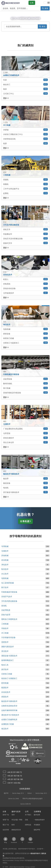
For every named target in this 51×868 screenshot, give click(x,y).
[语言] (45, 3)
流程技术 (5, 642)
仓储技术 (5, 551)
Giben (30, 793)
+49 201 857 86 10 (14, 776)
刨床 (25, 143)
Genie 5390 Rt (26, 804)
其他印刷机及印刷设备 (25, 393)
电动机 (25, 488)
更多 (6, 98)
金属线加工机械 (8, 724)
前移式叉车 (25, 243)
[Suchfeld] (21, 26)
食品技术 (5, 729)
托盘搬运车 (25, 234)
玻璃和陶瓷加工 (8, 660)
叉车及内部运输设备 (9, 601)
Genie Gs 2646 (14, 799)
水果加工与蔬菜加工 (25, 343)
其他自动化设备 (25, 288)
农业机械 (5, 560)
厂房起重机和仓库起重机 (25, 429)
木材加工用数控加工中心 (25, 134)
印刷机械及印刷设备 (9, 592)
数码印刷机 (25, 383)
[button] (49, 3)
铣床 (25, 89)
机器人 (25, 279)
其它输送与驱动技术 (25, 492)
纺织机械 (5, 683)
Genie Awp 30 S (41, 793)
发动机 (4, 606)
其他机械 (5, 555)
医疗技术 (5, 587)
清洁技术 (5, 651)
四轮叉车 (25, 229)
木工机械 (5, 633)
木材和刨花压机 (25, 139)
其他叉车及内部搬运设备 (25, 239)
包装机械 (25, 329)
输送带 (25, 479)
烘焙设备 (25, 334)
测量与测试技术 (8, 647)
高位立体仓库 (25, 442)
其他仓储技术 (25, 438)
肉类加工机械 (25, 338)
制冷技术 (5, 569)
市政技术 (5, 628)
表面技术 (5, 697)
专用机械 (5, 546)
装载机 (25, 184)
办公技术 (5, 574)
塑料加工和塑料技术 (9, 619)
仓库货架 (25, 433)
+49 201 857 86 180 (15, 779)
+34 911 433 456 (14, 783)
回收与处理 (6, 615)
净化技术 (5, 565)
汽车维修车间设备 (8, 637)
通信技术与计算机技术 (10, 715)
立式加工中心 (25, 94)
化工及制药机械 (8, 583)
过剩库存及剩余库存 (9, 706)
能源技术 (5, 688)
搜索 (45, 8)
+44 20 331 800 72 (14, 772)
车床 (25, 80)
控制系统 (25, 284)
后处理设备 (25, 379)
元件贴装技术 (25, 293)
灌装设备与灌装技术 (9, 656)
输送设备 (25, 483)
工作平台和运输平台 (25, 189)
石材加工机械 (7, 674)
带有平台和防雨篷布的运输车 (33, 799)
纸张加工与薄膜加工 (9, 678)
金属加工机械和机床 (9, 719)
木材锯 (25, 130)
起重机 (25, 193)
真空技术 (5, 669)
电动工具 (5, 665)
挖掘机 (25, 180)
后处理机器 (6, 610)
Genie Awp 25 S (18, 793)
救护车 (6, 793)
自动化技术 (6, 692)
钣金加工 (25, 84)
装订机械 (25, 388)
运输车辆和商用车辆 (9, 710)
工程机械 (5, 624)
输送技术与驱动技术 (9, 701)
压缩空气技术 (7, 597)
